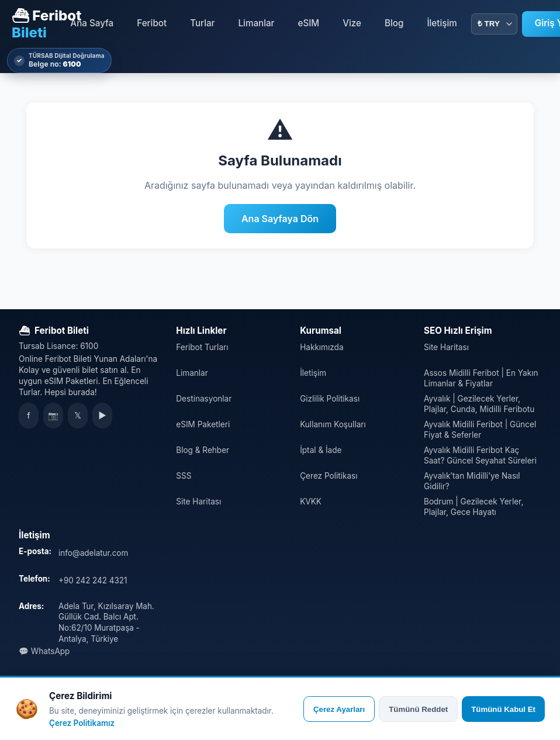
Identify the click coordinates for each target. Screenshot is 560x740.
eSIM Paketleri (203, 424)
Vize (352, 23)
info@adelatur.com (93, 553)
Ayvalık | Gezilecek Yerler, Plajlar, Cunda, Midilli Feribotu (479, 404)
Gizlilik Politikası (330, 399)
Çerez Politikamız (82, 723)
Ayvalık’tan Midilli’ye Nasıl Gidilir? (472, 481)
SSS (184, 476)
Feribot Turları (202, 347)
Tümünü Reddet (418, 709)
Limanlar (257, 23)
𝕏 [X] (78, 416)
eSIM (309, 23)
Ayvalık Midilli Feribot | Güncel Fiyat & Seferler (480, 430)
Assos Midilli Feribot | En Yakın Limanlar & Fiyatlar (481, 378)
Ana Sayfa (92, 23)
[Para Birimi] (494, 24)
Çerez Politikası (329, 476)
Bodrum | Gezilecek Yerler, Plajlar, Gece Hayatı (473, 507)
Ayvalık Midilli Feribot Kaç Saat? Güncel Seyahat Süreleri (480, 455)
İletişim (442, 23)
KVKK (311, 502)
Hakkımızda (322, 347)
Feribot (152, 23)
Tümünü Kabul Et (503, 709)
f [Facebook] (28, 416)
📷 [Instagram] (53, 416)
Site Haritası (198, 502)
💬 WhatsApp (44, 651)
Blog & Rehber (203, 450)
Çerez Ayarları (339, 709)
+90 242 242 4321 (93, 580)
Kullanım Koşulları (333, 424)
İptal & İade (321, 450)
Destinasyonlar (204, 399)
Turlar (202, 23)
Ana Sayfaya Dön (280, 219)
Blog (394, 23)
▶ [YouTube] (102, 416)
